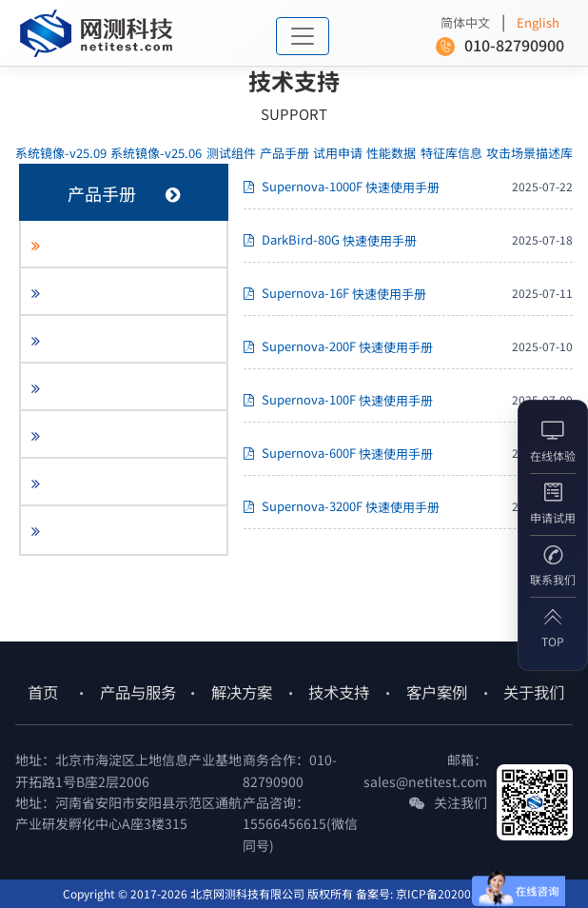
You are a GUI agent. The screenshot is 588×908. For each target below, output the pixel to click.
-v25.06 (156, 153)
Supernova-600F (338, 454)
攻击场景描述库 (529, 153)
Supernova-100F (338, 401)
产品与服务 (138, 692)
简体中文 (465, 22)
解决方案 (242, 692)
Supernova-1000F (342, 188)
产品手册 (284, 153)
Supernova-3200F (342, 507)
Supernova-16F (335, 294)
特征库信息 (451, 153)
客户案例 (437, 692)
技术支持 (339, 692)
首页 (43, 692)
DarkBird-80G (330, 241)
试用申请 (338, 153)
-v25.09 (61, 153)
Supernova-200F (338, 347)
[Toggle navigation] (303, 36)
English (538, 22)
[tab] (124, 245)
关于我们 (534, 692)
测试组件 (231, 153)
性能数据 (391, 153)
